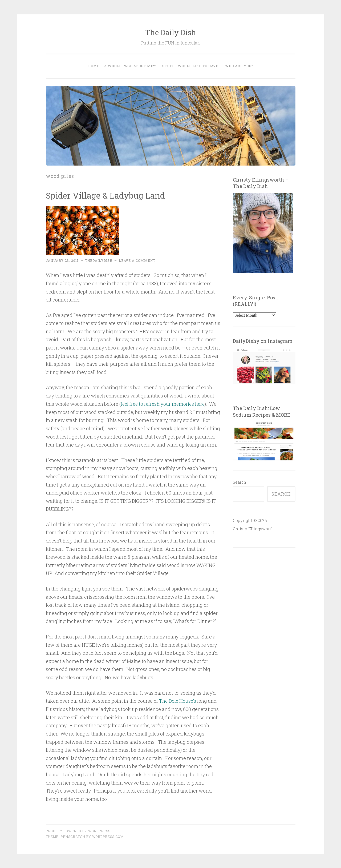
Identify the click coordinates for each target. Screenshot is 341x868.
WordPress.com (108, 836)
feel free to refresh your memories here (164, 404)
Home (94, 66)
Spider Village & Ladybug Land (107, 195)
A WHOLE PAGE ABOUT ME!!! (130, 66)
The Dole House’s (178, 701)
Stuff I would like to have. (191, 66)
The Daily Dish (171, 32)
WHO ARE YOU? (239, 66)
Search (239, 482)
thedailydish (99, 260)
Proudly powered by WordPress (78, 831)
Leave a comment (137, 260)
